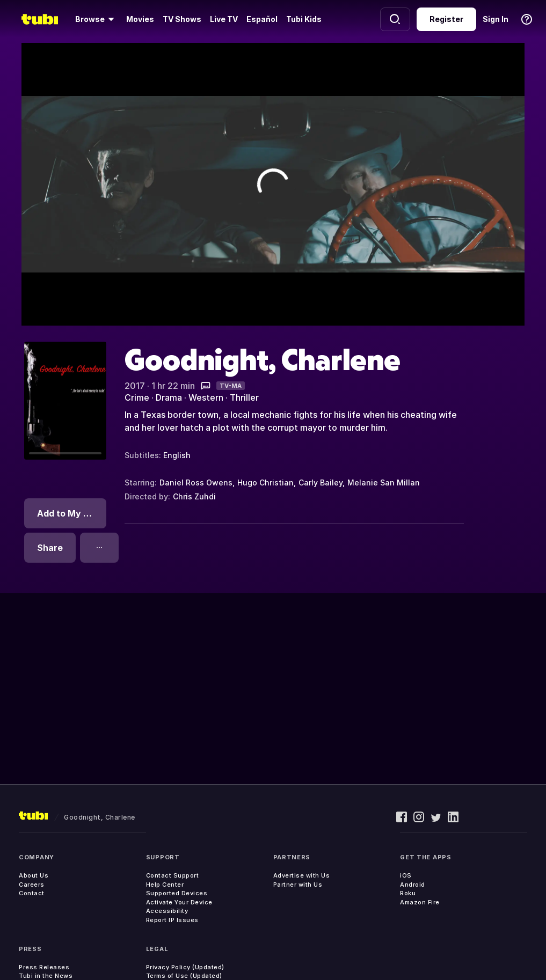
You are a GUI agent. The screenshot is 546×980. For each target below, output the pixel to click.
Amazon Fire (420, 902)
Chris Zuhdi (194, 496)
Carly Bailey (321, 482)
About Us (34, 875)
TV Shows (182, 19)
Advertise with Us (302, 875)
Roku (408, 893)
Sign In (496, 19)
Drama (169, 397)
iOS (406, 875)
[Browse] (96, 19)
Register (446, 19)
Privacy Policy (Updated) (185, 967)
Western (206, 397)
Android (413, 885)
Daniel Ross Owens (196, 482)
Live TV (224, 19)
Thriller (244, 397)
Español (262, 19)
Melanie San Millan (384, 482)
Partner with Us (298, 885)
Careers (32, 885)
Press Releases (44, 967)
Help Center (165, 885)
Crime (137, 397)
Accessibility (167, 911)
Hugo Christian (265, 482)
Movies (140, 19)
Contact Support (173, 875)
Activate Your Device (179, 902)
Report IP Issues (172, 920)
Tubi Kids (304, 19)
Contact (32, 893)
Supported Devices (177, 893)
